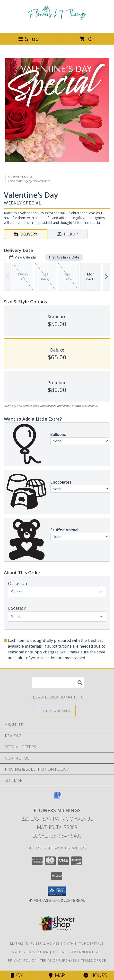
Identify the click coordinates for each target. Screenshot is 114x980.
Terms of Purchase (58, 960)
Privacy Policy (22, 960)
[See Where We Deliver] (57, 710)
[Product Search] (58, 683)
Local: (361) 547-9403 (57, 836)
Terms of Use (94, 960)
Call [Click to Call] (19, 975)
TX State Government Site (77, 952)
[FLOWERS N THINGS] (57, 26)
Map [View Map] (57, 975)
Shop (28, 39)
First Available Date (64, 257)
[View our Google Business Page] (57, 798)
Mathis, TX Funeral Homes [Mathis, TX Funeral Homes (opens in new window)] (35, 943)
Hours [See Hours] (95, 975)
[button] (57, 891)
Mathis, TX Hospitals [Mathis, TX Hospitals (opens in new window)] (84, 943)
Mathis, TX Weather (30, 952)
